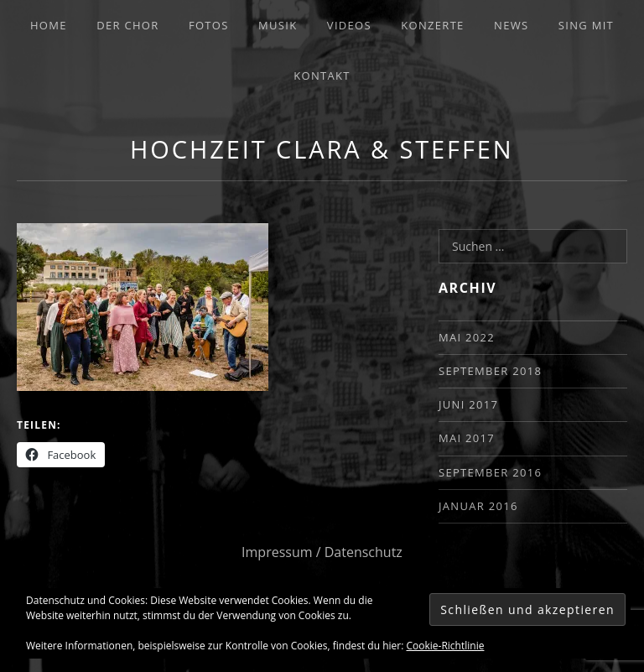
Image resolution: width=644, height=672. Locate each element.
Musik (278, 25)
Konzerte (432, 25)
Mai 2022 (467, 337)
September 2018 (490, 371)
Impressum (277, 552)
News (511, 25)
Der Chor (127, 25)
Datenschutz (364, 552)
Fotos (209, 25)
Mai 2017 (467, 438)
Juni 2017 (468, 404)
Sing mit (586, 25)
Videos (349, 25)
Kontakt (322, 76)
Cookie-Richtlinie (446, 646)
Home (49, 25)
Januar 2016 (478, 506)
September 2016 (490, 472)
